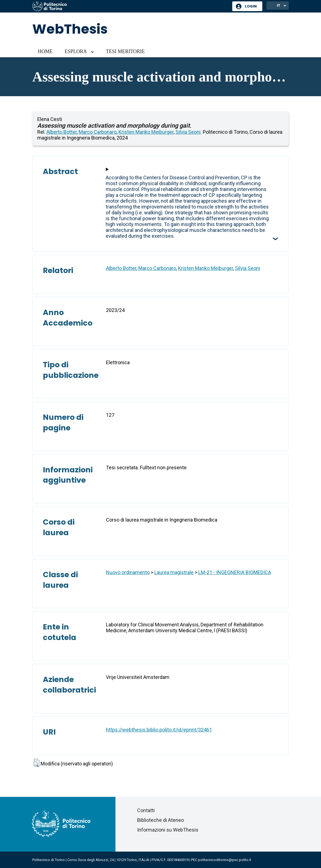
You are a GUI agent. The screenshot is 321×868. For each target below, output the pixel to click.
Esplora (76, 51)
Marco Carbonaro (98, 132)
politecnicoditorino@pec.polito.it (225, 860)
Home (45, 51)
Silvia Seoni (188, 132)
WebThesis (70, 29)
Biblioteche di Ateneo (160, 820)
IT (279, 5)
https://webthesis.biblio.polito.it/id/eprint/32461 (159, 730)
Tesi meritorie (125, 51)
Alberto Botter (62, 132)
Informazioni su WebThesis (168, 830)
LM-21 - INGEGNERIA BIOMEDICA (235, 572)
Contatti (146, 810)
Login (251, 6)
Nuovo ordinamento (128, 572)
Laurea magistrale (174, 572)
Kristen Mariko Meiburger (146, 132)
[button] (36, 763)
